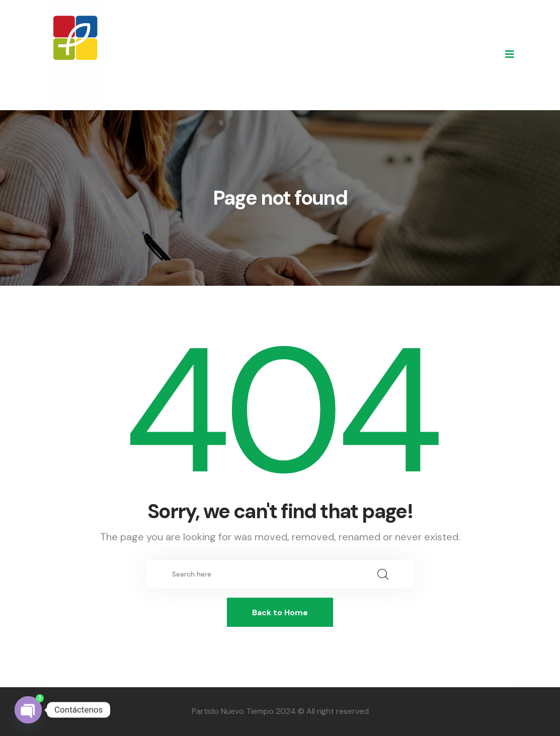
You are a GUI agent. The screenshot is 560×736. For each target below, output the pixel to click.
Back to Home (280, 612)
